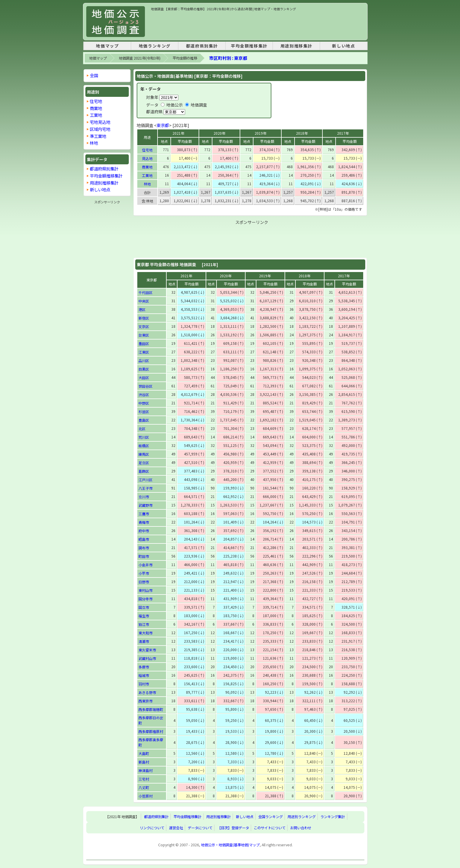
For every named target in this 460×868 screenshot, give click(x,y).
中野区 (144, 403)
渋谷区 (144, 395)
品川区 (144, 360)
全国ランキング (270, 817)
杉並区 (144, 412)
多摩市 (144, 667)
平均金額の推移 (185, 58)
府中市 (144, 531)
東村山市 (146, 590)
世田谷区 (146, 386)
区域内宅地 (100, 129)
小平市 (144, 573)
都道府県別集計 (202, 46)
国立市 (144, 607)
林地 (147, 184)
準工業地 (98, 136)
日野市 (144, 582)
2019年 (261, 133)
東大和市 (146, 633)
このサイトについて (270, 828)
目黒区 (144, 369)
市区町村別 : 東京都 (228, 58)
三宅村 (144, 779)
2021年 (178, 133)
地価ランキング (155, 46)
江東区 (144, 352)
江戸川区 (146, 480)
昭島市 (144, 539)
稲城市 (144, 675)
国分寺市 (146, 599)
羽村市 (144, 684)
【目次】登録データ (233, 828)
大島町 (144, 753)
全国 (94, 75)
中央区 (144, 301)
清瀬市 (144, 641)
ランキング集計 (333, 817)
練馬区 (144, 454)
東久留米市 (147, 650)
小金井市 (146, 565)
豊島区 (144, 420)
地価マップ (107, 46)
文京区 (144, 326)
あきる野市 (147, 692)
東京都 (163, 125)
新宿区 (144, 318)
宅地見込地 (100, 122)
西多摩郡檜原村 (151, 731)
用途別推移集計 (296, 46)
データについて (200, 828)
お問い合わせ (301, 828)
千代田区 (146, 292)
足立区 (144, 463)
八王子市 (146, 488)
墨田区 (144, 343)
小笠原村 (146, 796)
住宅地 (147, 150)
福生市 (144, 616)
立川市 (144, 497)
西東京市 (146, 701)
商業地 (147, 167)
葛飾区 (144, 471)
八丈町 (144, 787)
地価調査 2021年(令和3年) (140, 58)
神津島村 (146, 770)
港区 (142, 309)
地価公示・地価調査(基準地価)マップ (230, 845)
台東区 (144, 335)
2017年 (343, 133)
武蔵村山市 (147, 658)
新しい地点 (344, 46)
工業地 (147, 175)
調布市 (144, 548)
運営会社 (176, 828)
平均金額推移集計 (249, 46)
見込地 (147, 158)
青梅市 (144, 522)
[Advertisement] (258, 25)
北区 (142, 429)
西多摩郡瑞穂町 (151, 709)
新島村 (144, 762)
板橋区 (144, 446)
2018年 (302, 133)
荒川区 (144, 437)
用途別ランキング (302, 817)
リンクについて (152, 828)
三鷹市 (144, 514)
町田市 (144, 556)
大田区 (144, 378)
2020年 (219, 133)
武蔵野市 (146, 505)
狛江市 (144, 624)
